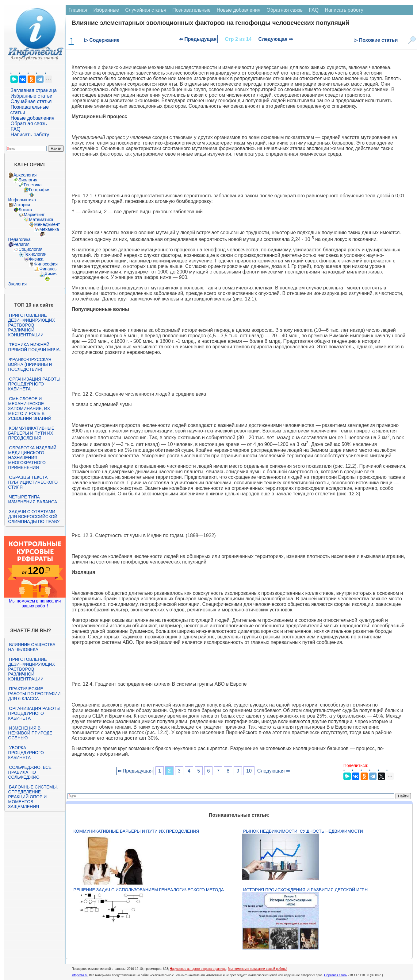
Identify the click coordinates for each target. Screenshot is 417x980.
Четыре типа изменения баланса (33, 499)
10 (249, 771)
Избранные (106, 10)
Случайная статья (31, 101)
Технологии (35, 254)
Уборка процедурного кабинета (26, 753)
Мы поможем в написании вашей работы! (257, 969)
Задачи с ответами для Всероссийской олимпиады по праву (34, 517)
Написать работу (30, 135)
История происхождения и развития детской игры (306, 890)
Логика (25, 210)
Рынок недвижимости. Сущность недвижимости (303, 831)
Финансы (49, 269)
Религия (22, 244)
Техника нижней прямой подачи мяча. (35, 347)
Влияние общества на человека (32, 647)
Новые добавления (33, 118)
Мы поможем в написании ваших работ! (35, 603)
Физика (36, 259)
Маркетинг (34, 215)
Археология (25, 175)
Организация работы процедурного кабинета (34, 384)
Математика (41, 219)
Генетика (33, 185)
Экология (17, 284)
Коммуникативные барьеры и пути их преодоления (31, 433)
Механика (49, 229)
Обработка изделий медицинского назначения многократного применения (32, 458)
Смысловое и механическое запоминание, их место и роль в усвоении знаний (30, 409)
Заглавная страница (34, 90)
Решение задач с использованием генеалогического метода (149, 890)
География (40, 190)
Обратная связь (29, 124)
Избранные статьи (32, 96)
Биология (28, 180)
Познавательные (191, 10)
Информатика (22, 200)
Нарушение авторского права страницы (198, 969)
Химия (51, 274)
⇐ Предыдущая (198, 39)
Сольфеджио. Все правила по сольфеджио (30, 772)
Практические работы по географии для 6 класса (34, 694)
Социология (31, 249)
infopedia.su (80, 975)
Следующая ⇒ (275, 39)
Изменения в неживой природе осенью (30, 733)
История (22, 205)
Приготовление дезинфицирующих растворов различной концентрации (32, 325)
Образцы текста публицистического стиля (33, 482)
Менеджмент (47, 224)
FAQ (16, 129)
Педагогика (19, 239)
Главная (78, 10)
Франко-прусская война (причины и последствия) (30, 364)
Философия (46, 264)
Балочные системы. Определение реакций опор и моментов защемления (33, 797)
